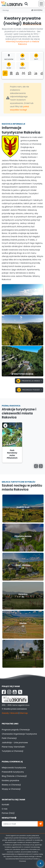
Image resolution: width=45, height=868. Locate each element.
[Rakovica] (22, 299)
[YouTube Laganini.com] (15, 692)
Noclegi (5, 10)
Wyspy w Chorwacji (11, 789)
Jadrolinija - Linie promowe (15, 743)
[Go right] (41, 466)
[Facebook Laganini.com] (4, 692)
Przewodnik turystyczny (13, 772)
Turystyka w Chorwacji (12, 751)
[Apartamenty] (11, 73)
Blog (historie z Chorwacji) (14, 776)
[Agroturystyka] (42, 73)
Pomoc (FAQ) (8, 813)
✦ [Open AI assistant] (40, 863)
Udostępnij (37, 10)
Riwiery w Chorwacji (11, 785)
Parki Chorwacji (9, 738)
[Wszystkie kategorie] (5, 73)
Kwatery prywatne (10, 780)
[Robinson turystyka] (36, 73)
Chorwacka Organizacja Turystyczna (19, 734)
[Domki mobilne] (30, 73)
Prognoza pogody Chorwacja (16, 730)
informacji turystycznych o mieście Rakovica (22, 43)
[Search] (27, 4)
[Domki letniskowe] (17, 73)
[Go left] (36, 466)
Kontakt (5, 805)
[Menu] (41, 4)
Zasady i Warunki (10, 713)
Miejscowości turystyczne (14, 768)
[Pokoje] (23, 73)
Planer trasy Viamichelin (13, 747)
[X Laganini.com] (20, 692)
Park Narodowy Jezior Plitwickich (12, 454)
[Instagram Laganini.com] (9, 692)
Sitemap (24, 713)
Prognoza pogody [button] (29, 390)
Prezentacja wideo (28, 381)
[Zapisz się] (40, 824)
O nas (5, 809)
